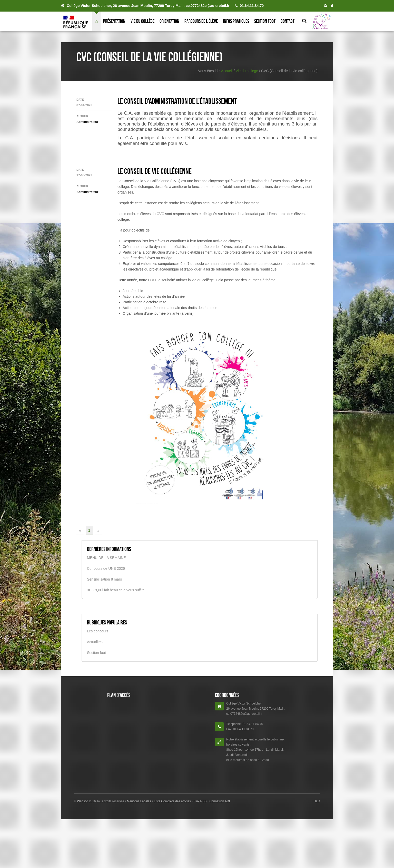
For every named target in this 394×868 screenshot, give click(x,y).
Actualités (95, 642)
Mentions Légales (139, 801)
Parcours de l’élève (201, 21)
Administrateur (87, 122)
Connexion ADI (219, 801)
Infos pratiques (236, 21)
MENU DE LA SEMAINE (106, 558)
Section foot (265, 21)
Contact (288, 21)
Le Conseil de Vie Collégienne (155, 171)
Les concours (98, 631)
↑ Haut (316, 801)
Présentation (114, 21)
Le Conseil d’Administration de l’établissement (177, 101)
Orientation (169, 21)
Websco (82, 801)
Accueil (227, 71)
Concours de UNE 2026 (106, 568)
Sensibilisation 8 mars (104, 579)
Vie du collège (142, 21)
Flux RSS (200, 801)
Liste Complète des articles (172, 801)
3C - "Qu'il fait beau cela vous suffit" (115, 590)
